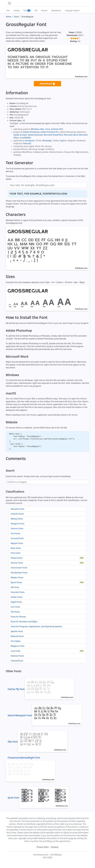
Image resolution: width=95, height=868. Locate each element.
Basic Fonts (16, 548)
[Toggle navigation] (9, 3)
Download (47, 84)
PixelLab (27, 143)
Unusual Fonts (17, 538)
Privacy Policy (43, 847)
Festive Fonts (17, 558)
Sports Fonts (16, 582)
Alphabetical (56, 10)
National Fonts (17, 656)
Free (8, 10)
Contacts (55, 847)
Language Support (72, 10)
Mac (42, 129)
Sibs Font (38, 742)
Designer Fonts (17, 524)
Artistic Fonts (16, 597)
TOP (36, 10)
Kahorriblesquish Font (45, 715)
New (27, 10)
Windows (35, 129)
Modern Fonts (17, 577)
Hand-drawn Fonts (19, 568)
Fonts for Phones (18, 617)
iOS (61, 129)
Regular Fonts (17, 543)
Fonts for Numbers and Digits (24, 622)
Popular (44, 10)
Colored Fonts (17, 661)
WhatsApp (47, 141)
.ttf (24, 120)
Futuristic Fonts (18, 592)
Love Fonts (15, 651)
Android (55, 129)
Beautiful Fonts (17, 509)
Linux (48, 129)
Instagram (30, 141)
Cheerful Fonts (17, 514)
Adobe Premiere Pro (50, 132)
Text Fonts (15, 612)
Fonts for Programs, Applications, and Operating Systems (36, 626)
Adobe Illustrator (35, 135)
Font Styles (16, 641)
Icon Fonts (15, 607)
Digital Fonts (16, 602)
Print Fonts (16, 553)
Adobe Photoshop (31, 132)
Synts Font (38, 798)
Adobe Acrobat (20, 135)
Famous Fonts (17, 529)
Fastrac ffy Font (41, 689)
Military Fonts (17, 519)
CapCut (63, 141)
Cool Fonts (15, 533)
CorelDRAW (25, 138)
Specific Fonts (17, 631)
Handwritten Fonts (19, 573)
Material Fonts (17, 636)
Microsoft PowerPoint (53, 135)
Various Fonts (17, 563)
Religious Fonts (18, 646)
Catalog (17, 10)
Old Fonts (15, 587)
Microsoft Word (71, 135)
